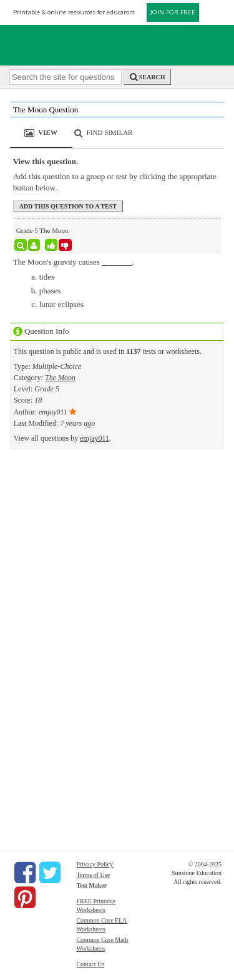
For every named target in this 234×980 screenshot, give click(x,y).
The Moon (60, 378)
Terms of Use (93, 875)
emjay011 (95, 438)
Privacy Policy (95, 864)
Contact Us (90, 964)
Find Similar (110, 132)
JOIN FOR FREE (173, 12)
